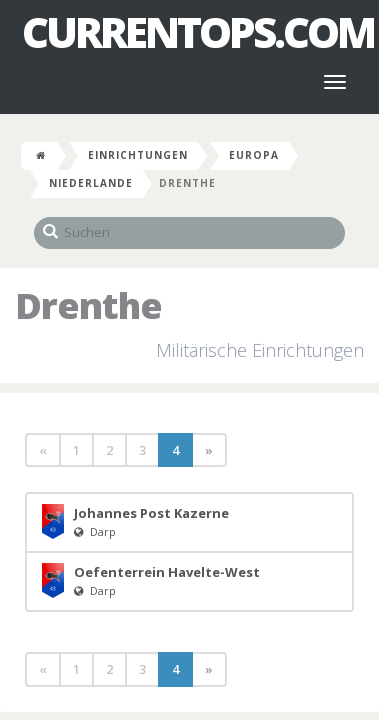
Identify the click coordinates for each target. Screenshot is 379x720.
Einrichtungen (138, 155)
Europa (254, 155)
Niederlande (91, 183)
